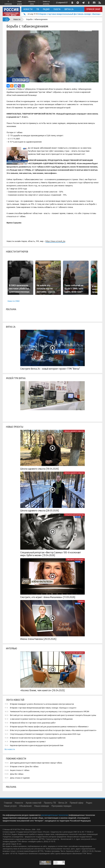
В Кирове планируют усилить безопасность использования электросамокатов (42, 704)
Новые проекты (15, 427)
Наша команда (42, 806)
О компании (8, 3)
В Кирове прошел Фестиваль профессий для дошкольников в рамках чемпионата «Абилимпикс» (49, 727)
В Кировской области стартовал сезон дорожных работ (33, 723)
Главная (8, 803)
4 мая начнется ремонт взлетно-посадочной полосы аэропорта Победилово (41, 719)
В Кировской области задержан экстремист (28, 742)
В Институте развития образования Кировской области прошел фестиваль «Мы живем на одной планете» (53, 730)
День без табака (17, 774)
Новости (28, 9)
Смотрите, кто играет (75, 560)
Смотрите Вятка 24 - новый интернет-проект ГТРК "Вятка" (50, 369)
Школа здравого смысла (74, 431)
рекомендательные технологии (55, 815)
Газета (57, 9)
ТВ (38, 9)
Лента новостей (15, 700)
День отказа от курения (20, 778)
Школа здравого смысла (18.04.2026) (39, 469)
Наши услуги (19, 3)
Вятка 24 (69, 9)
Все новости (10, 749)
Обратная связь (32, 3)
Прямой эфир (93, 9)
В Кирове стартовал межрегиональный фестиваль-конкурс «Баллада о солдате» (43, 708)
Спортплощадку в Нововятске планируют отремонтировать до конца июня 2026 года (45, 734)
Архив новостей (34, 803)
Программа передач (62, 806)
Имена (81, 601)
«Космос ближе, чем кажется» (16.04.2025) (42, 690)
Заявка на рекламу (46, 3)
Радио (46, 9)
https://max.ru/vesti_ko (55, 241)
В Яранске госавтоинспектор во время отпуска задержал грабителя (38, 738)
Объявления (25, 806)
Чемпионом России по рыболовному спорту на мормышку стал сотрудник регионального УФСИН (50, 712)
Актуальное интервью (75, 653)
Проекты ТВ (50, 803)
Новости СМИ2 (14, 301)
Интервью (12, 648)
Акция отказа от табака (20, 770)
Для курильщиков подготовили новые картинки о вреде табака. (36, 763)
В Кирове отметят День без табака (24, 767)
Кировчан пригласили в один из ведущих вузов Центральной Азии (37, 745)
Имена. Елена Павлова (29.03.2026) (38, 639)
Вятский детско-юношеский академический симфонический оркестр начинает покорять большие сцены (53, 715)
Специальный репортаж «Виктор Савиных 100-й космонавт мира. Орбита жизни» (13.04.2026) (51, 554)
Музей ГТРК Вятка (16, 378)
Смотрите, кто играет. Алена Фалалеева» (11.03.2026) (48, 597)
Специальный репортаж (74, 515)
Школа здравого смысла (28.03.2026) (40, 511)
